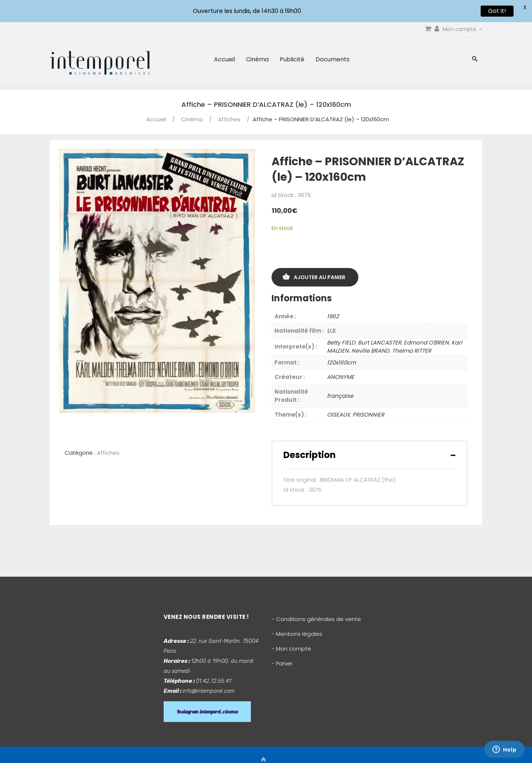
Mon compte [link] (462, 29)
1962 (333, 316)
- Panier (282, 663)
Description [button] (310, 455)
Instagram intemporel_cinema (207, 712)
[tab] (369, 455)
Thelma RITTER (412, 351)
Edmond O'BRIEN (426, 342)
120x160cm (341, 362)
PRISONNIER (368, 415)
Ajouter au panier (320, 277)
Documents (332, 59)
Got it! (497, 11)
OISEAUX (338, 415)
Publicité (292, 59)
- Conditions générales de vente (316, 619)
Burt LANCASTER (380, 342)
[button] (475, 60)
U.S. (332, 331)
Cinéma (257, 59)
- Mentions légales (297, 634)
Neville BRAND (370, 351)
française (340, 396)
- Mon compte (291, 649)
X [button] (525, 7)
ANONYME (341, 377)
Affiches (229, 119)
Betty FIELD (341, 342)
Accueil (224, 59)
